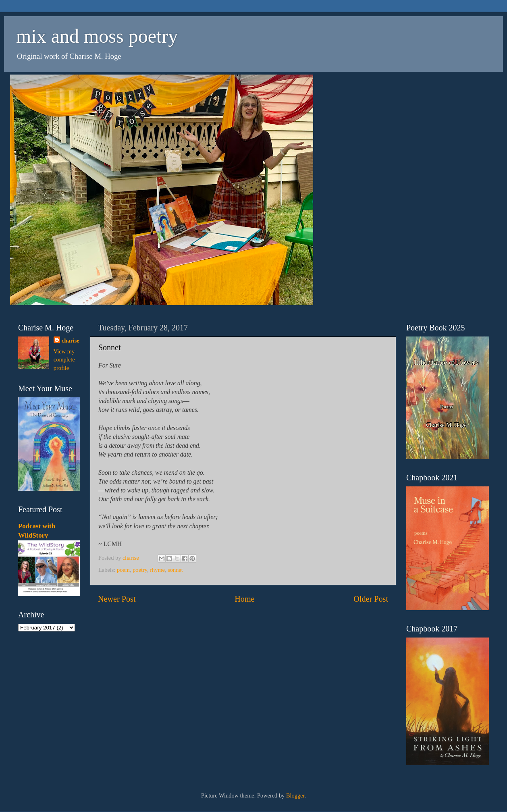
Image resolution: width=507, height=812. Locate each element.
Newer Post (117, 599)
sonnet (175, 570)
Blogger (295, 795)
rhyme (157, 570)
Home (244, 599)
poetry (140, 570)
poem (123, 570)
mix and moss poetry (97, 36)
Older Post (371, 599)
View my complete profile (64, 359)
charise (71, 341)
